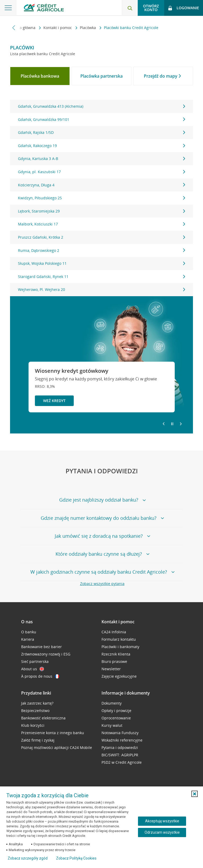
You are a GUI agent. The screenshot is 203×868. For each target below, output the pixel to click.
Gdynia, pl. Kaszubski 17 (101, 172)
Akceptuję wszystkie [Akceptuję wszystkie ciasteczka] (162, 821)
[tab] (40, 76)
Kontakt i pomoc (58, 28)
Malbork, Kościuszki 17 (101, 224)
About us (33, 669)
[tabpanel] (101, 198)
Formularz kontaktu (119, 639)
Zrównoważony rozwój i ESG (46, 654)
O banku (29, 632)
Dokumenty (112, 703)
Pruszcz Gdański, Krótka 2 (101, 237)
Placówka (88, 28)
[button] (195, 794)
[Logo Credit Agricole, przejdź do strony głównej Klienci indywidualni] (44, 8)
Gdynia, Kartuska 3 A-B (101, 159)
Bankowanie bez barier (41, 647)
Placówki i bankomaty (120, 647)
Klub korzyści (33, 725)
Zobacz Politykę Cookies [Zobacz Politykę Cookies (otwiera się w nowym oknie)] (76, 858)
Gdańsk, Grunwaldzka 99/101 (101, 119)
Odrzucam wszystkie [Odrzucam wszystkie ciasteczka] (162, 832)
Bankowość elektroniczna (43, 718)
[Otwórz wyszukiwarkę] (130, 8)
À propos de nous (40, 676)
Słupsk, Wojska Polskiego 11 (101, 263)
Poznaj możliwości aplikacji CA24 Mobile (57, 747)
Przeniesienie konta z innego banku (53, 733)
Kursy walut (112, 725)
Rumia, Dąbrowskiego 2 (101, 250)
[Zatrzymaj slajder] (172, 424)
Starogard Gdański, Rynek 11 (101, 277)
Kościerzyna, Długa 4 (101, 185)
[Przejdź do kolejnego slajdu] (181, 424)
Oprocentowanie (116, 718)
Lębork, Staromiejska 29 (101, 211)
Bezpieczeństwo (35, 711)
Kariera (28, 639)
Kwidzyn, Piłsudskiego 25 (101, 198)
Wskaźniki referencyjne (122, 740)
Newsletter (111, 669)
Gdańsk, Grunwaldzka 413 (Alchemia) (101, 106)
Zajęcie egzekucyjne (119, 676)
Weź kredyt (54, 401)
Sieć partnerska (35, 661)
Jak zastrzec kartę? (37, 703)
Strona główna (23, 28)
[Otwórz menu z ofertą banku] (8, 8)
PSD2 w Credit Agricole (122, 762)
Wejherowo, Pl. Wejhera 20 (101, 289)
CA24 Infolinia (114, 632)
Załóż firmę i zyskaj (38, 740)
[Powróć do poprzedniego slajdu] (164, 423)
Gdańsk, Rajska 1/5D (101, 132)
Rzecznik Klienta (116, 654)
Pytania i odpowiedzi (120, 747)
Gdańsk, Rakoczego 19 (101, 146)
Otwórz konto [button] (151, 8)
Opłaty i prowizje (116, 711)
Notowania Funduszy (120, 733)
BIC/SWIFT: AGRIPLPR (120, 755)
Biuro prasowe (114, 661)
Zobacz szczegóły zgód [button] (28, 858)
